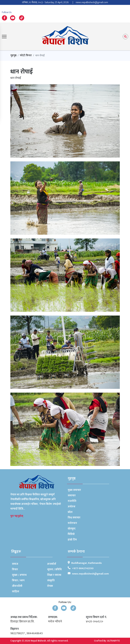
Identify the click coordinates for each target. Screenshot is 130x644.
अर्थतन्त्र (72, 507)
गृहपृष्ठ (13, 55)
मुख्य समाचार (74, 490)
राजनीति (72, 501)
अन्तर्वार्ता (52, 564)
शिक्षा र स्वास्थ (54, 575)
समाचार (72, 496)
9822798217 (18, 633)
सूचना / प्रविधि (54, 569)
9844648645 (35, 633)
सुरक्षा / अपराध (19, 575)
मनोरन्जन (72, 523)
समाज (15, 564)
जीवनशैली (17, 586)
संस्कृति (51, 580)
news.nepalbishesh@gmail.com (92, 2)
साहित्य (16, 592)
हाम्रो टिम (72, 540)
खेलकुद (72, 529)
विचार (15, 569)
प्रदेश (70, 512)
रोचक (50, 586)
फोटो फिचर (26, 55)
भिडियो (71, 534)
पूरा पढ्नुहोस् (17, 516)
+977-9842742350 (83, 568)
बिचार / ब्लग (18, 580)
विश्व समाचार (74, 518)
